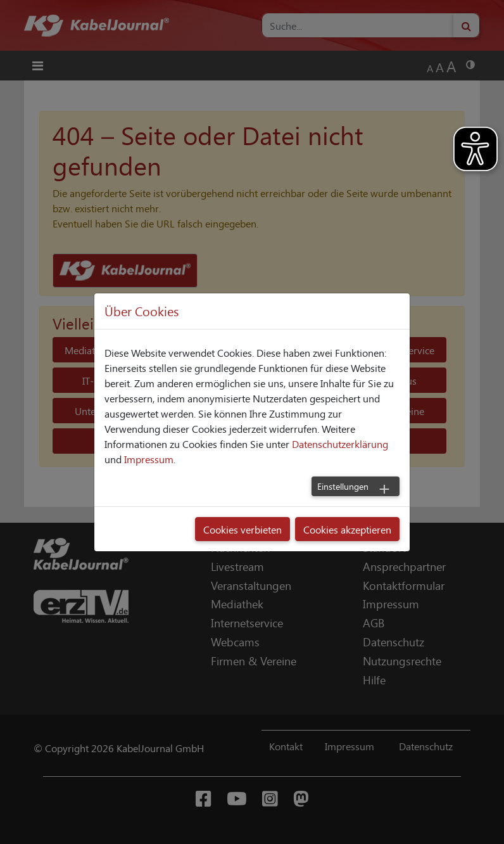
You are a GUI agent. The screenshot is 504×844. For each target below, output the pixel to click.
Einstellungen (343, 486)
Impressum (149, 459)
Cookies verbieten (243, 529)
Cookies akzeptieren (347, 529)
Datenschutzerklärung (340, 444)
